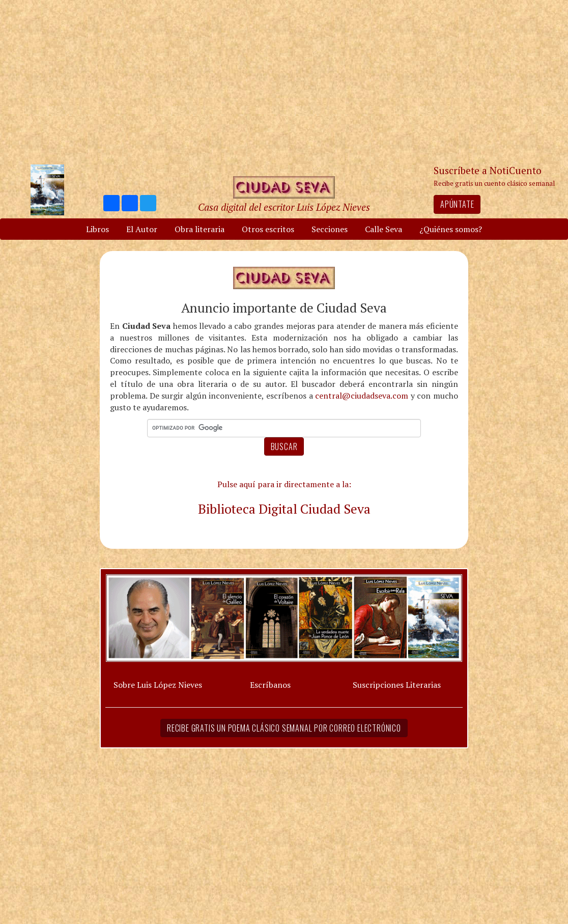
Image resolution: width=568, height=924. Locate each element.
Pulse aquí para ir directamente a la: (284, 484)
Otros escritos (268, 229)
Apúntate (457, 204)
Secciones (330, 229)
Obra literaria (200, 229)
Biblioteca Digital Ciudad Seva (284, 509)
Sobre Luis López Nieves (158, 685)
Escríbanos (270, 685)
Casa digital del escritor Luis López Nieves (284, 207)
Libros (97, 229)
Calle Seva (384, 229)
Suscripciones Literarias (397, 685)
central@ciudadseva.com (362, 396)
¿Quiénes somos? (451, 229)
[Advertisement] (284, 81)
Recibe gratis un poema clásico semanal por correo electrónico (284, 728)
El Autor (142, 229)
